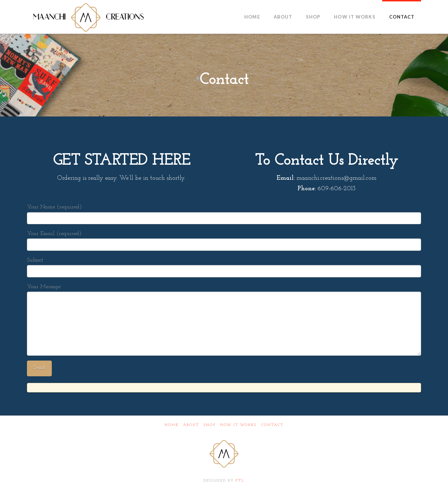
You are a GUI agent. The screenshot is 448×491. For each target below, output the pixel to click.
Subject (224, 266)
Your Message (224, 291)
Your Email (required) (224, 240)
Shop (210, 425)
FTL (240, 481)
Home (171, 425)
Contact (272, 425)
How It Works (238, 425)
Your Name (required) (224, 213)
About (191, 425)
